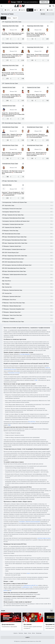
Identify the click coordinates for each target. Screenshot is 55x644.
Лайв (36, 380)
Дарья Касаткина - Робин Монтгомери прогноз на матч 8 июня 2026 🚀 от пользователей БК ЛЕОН (12, 56)
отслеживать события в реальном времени (29, 522)
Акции (25, 633)
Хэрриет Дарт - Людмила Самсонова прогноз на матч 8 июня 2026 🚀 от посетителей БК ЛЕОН (12, 136)
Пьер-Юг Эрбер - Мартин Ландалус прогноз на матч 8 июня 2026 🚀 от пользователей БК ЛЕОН (36, 96)
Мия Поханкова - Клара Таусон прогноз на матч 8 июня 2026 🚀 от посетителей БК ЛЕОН (13, 74)
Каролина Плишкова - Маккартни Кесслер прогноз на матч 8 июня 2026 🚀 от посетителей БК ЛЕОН (37, 136)
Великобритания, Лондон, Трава (10, 127)
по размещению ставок (27, 587)
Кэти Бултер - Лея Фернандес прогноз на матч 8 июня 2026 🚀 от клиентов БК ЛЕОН (13, 172)
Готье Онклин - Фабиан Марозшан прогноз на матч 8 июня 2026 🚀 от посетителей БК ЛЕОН (12, 96)
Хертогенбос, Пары (7, 185)
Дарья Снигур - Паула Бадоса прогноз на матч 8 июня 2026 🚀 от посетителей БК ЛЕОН (38, 56)
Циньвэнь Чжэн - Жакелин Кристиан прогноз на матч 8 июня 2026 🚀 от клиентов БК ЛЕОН (37, 154)
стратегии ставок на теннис (44, 538)
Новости (15, 633)
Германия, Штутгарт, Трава (9, 87)
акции (28, 573)
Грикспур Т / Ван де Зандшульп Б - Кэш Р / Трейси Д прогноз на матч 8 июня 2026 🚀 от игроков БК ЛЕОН (13, 194)
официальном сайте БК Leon (31, 585)
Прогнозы (21, 633)
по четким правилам (25, 354)
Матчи (34, 633)
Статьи (29, 633)
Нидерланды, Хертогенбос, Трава (10, 26)
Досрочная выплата (8, 624)
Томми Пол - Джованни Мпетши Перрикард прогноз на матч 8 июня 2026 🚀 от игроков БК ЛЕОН (13, 114)
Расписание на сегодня (14, 373)
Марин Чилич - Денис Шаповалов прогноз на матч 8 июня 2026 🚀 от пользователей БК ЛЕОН (36, 35)
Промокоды (39, 633)
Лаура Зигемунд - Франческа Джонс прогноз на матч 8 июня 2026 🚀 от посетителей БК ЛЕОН (12, 154)
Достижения (28, 624)
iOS (10, 591)
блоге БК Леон (32, 422)
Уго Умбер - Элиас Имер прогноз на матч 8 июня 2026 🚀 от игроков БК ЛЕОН (13, 34)
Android (5, 591)
